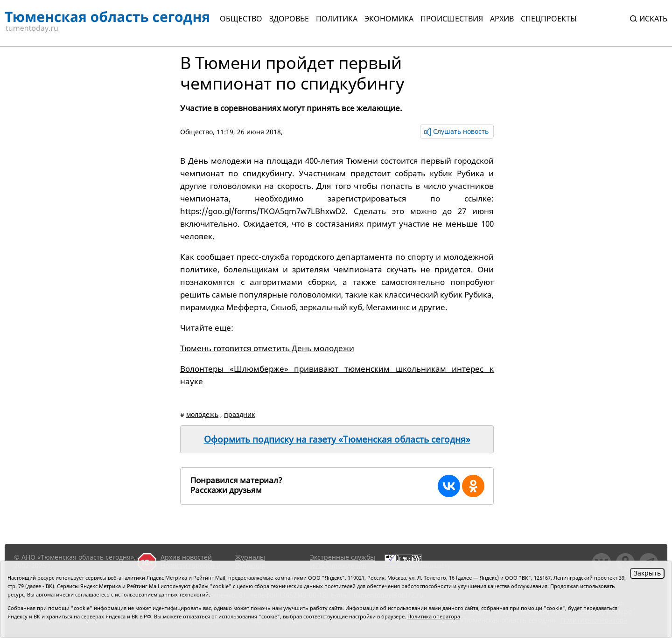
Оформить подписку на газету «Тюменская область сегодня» (337, 439)
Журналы (250, 557)
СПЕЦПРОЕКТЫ (549, 19)
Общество (241, 19)
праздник (239, 414)
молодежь (202, 414)
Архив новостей (186, 557)
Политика (337, 19)
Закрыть (647, 573)
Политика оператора (434, 616)
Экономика (389, 19)
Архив (502, 19)
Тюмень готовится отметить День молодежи (267, 348)
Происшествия (452, 19)
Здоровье (289, 19)
